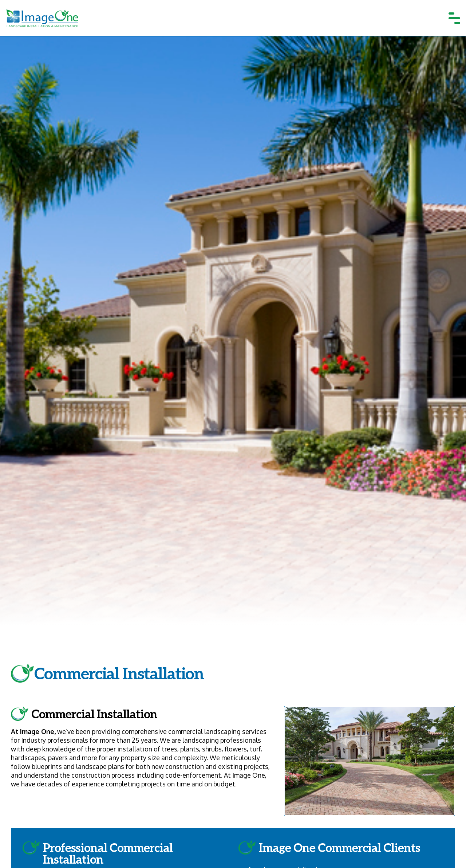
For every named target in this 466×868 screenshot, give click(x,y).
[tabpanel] (233, 347)
